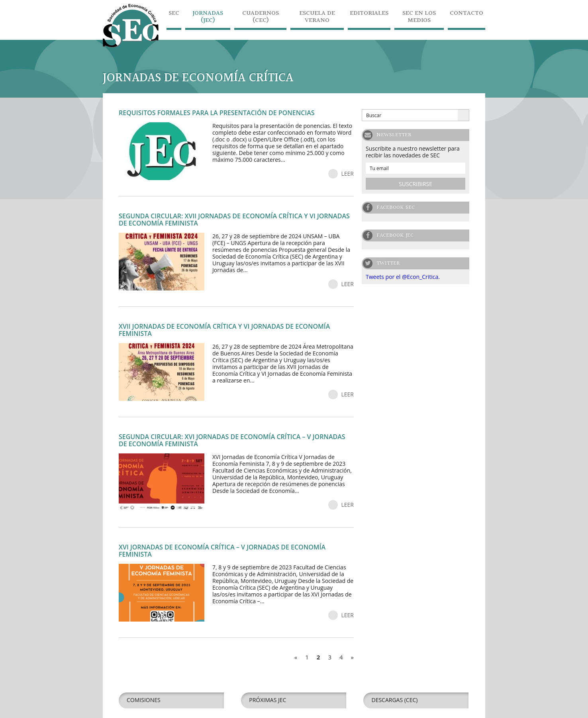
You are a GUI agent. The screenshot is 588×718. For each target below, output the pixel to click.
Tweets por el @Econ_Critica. (403, 277)
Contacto (466, 14)
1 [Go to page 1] (307, 657)
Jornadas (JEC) (208, 18)
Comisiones (144, 700)
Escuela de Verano (317, 18)
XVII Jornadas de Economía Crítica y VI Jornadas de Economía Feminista (224, 330)
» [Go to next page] (352, 657)
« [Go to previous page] (296, 657)
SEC (174, 14)
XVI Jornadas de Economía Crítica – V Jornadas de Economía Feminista (222, 551)
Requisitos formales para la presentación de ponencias (217, 113)
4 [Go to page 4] (341, 657)
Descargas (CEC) (394, 700)
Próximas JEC (268, 700)
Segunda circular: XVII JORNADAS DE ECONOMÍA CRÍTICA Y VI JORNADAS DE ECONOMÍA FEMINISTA (234, 220)
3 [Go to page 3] (330, 657)
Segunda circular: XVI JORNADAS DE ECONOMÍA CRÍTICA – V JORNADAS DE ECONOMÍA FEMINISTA (232, 440)
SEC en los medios (419, 18)
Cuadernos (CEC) (261, 18)
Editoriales (369, 14)
